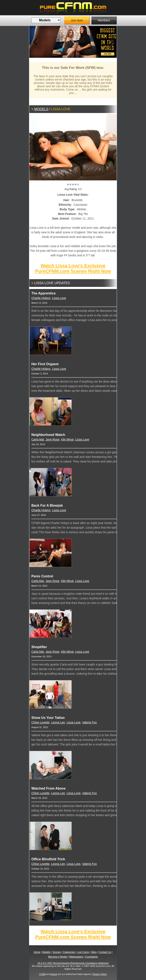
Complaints (91, 957)
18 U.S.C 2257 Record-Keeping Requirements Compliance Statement (73, 963)
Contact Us (105, 952)
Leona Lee (58, 722)
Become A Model (58, 957)
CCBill (42, 974)
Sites (94, 952)
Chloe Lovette (40, 722)
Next (110, 42)
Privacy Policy (100, 974)
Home (37, 952)
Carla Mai (38, 439)
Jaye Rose (53, 439)
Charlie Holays (41, 298)
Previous (36, 42)
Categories (69, 952)
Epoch (54, 974)
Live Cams (83, 952)
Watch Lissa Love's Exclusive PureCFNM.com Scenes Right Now (73, 268)
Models (41, 109)
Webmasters (76, 957)
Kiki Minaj (67, 439)
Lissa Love (59, 298)
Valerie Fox (90, 722)
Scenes (57, 952)
